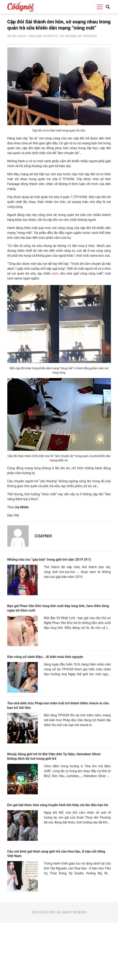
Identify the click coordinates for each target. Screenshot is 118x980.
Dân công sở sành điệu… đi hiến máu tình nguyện (45, 657)
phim (55, 274)
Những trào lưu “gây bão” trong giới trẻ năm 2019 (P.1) (49, 559)
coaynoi (43, 536)
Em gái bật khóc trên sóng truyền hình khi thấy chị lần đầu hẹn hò (58, 805)
